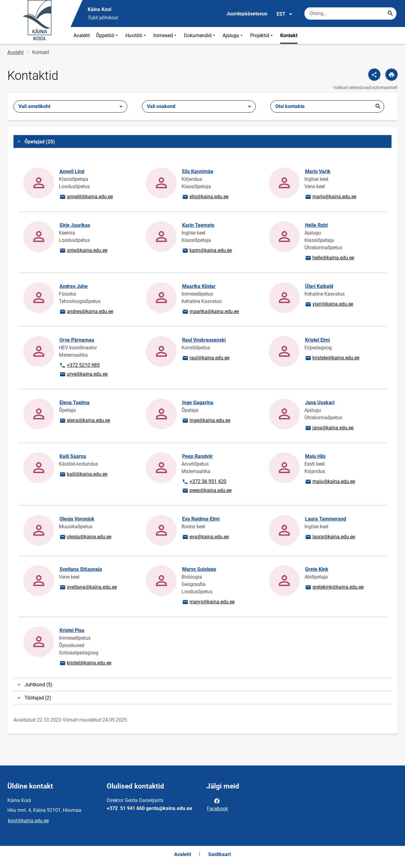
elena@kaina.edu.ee (85, 421)
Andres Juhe (74, 286)
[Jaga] (374, 75)
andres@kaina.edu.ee (86, 312)
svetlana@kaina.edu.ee (88, 587)
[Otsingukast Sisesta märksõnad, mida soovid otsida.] (350, 14)
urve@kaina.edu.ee (83, 374)
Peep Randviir (197, 456)
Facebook (218, 804)
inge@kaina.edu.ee (206, 421)
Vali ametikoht (34, 106)
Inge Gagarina (198, 403)
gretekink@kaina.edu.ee (334, 587)
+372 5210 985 (79, 366)
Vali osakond (161, 106)
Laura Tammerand (326, 519)
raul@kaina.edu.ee (206, 358)
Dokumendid (200, 35)
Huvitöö (136, 35)
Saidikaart (220, 854)
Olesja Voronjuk (77, 519)
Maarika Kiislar (199, 286)
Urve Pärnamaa (77, 340)
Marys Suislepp (199, 569)
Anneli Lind (72, 171)
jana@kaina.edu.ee (329, 428)
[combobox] (70, 107)
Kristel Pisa (72, 630)
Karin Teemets (198, 225)
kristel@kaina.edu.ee (85, 663)
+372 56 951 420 (204, 482)
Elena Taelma (75, 403)
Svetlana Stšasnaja (81, 569)
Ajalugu (233, 35)
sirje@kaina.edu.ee (83, 251)
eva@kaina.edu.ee (205, 537)
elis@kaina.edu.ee (205, 197)
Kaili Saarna (73, 456)
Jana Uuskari (320, 403)
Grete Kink (317, 569)
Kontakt (289, 35)
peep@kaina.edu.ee (207, 491)
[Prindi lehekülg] (392, 75)
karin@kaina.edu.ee (207, 251)
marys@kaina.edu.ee (208, 602)
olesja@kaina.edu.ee (85, 537)
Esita (378, 107)
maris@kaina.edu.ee (330, 197)
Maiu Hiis (315, 456)
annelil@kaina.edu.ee (86, 197)
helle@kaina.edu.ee (329, 258)
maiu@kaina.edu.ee (330, 482)
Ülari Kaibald (319, 286)
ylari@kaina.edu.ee (329, 304)
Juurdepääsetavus (247, 14)
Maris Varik (318, 171)
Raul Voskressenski (204, 340)
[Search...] (390, 14)
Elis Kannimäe (198, 171)
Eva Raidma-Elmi (201, 519)
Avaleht (82, 35)
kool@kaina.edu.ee (28, 821)
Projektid (262, 35)
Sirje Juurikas (75, 225)
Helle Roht (316, 225)
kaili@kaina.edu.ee (83, 475)
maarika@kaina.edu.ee (210, 312)
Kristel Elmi (317, 340)
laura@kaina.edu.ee (330, 537)
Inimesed (166, 35)
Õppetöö (108, 35)
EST (285, 14)
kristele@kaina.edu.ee (332, 358)
